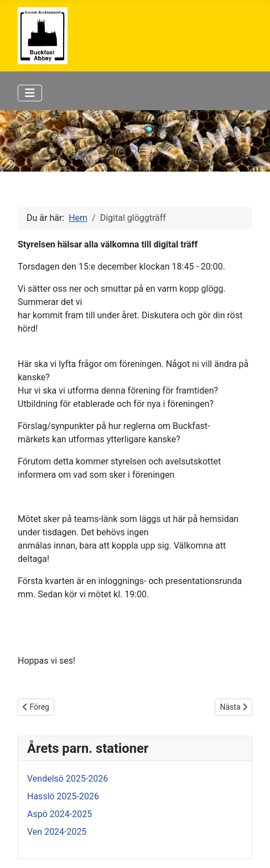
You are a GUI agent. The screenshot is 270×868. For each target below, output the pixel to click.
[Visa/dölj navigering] (30, 93)
